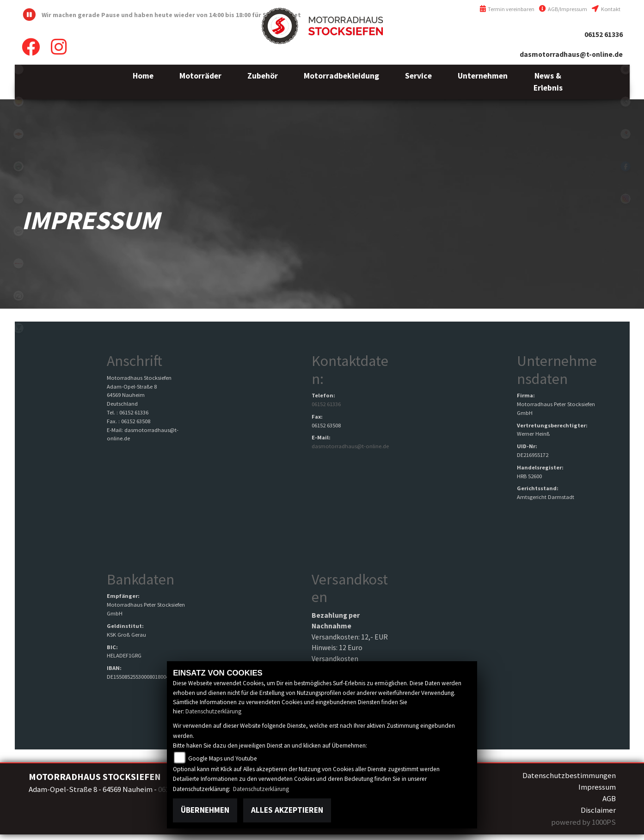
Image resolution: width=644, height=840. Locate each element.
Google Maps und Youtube (223, 758)
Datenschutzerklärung (213, 711)
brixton (18, 199)
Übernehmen (205, 810)
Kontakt (606, 9)
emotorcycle (18, 69)
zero (18, 296)
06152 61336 (604, 34)
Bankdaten (141, 579)
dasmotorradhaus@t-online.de (571, 54)
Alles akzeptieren (287, 810)
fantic (18, 263)
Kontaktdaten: (350, 370)
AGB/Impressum (563, 9)
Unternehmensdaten (557, 370)
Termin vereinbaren (507, 9)
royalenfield (18, 102)
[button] (200, 82)
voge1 (18, 328)
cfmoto (18, 231)
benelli (18, 166)
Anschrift (135, 361)
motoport (18, 134)
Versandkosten (350, 588)
